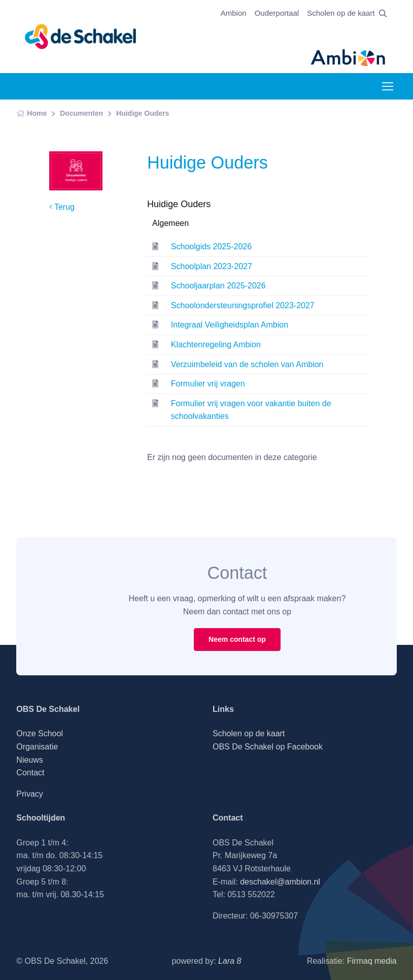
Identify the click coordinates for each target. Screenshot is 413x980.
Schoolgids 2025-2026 (211, 247)
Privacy (29, 794)
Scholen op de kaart (341, 13)
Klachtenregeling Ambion (216, 345)
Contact (30, 773)
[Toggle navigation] (387, 86)
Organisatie (37, 747)
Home (31, 113)
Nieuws (29, 760)
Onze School (40, 733)
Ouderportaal (277, 13)
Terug (62, 207)
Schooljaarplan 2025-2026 (218, 286)
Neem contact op (237, 639)
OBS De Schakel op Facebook (268, 747)
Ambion (234, 13)
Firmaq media (372, 961)
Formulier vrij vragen (208, 384)
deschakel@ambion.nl (280, 882)
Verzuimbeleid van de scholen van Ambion (247, 364)
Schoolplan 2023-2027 (212, 266)
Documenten (81, 113)
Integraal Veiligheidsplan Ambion (230, 325)
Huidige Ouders (143, 113)
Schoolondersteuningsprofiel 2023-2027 (243, 305)
